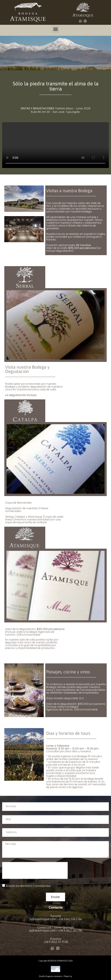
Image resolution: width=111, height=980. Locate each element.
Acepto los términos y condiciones (28, 886)
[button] (55, 29)
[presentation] (35, 870)
